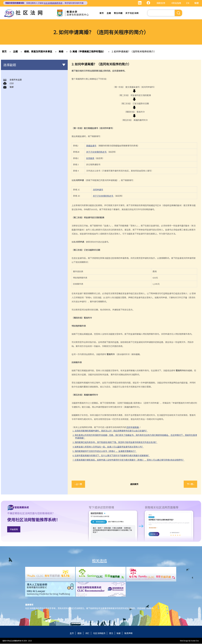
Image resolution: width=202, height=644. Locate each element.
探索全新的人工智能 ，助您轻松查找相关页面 (44, 3)
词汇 (87, 633)
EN (188, 3)
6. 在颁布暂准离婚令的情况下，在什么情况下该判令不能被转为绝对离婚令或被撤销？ (111, 456)
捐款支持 (161, 3)
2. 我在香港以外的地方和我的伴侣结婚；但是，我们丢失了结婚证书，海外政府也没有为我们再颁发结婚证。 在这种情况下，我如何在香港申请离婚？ (135, 437)
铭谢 (119, 633)
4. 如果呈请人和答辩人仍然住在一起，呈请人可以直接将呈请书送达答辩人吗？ (108, 447)
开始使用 (14, 530)
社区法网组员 (99, 633)
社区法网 (30, 12)
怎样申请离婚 (133, 427)
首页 (102, 13)
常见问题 (118, 13)
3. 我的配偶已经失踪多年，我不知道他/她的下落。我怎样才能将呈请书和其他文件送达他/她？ (115, 443)
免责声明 (128, 633)
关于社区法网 (132, 13)
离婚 (61, 52)
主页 (72, 633)
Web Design (184, 641)
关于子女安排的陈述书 (97, 152)
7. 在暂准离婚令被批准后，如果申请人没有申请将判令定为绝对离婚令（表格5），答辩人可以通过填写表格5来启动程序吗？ (129, 460)
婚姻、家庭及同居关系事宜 (38, 52)
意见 (111, 633)
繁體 (197, 3)
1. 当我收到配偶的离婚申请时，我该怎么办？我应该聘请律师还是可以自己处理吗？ (110, 431)
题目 (80, 633)
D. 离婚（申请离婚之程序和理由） (87, 52)
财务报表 (90, 159)
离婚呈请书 (91, 146)
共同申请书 (98, 190)
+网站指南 (176, 3)
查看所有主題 (16, 80)
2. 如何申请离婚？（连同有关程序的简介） (134, 52)
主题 (109, 13)
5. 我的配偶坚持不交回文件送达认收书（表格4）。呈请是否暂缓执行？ (105, 451)
